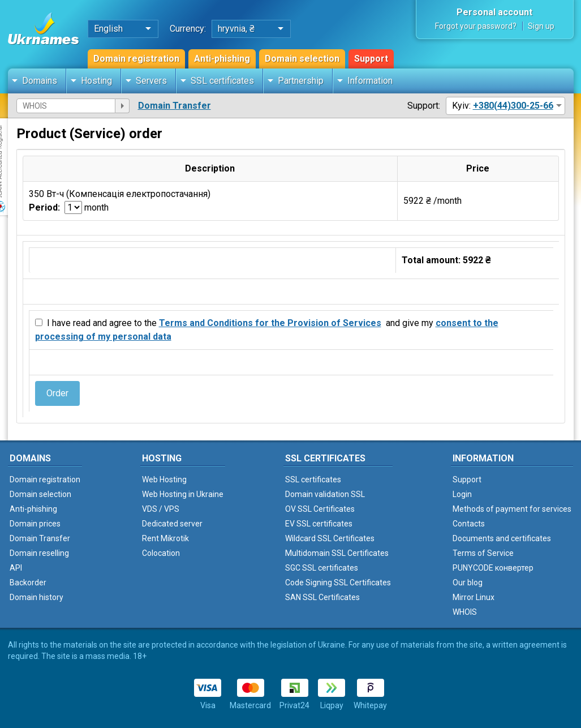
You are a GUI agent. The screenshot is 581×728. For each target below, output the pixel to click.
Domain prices (35, 524)
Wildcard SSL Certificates (330, 538)
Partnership (301, 81)
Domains (40, 81)
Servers (151, 81)
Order (57, 393)
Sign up (541, 26)
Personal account (494, 12)
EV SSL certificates (319, 524)
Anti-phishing (222, 59)
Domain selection (302, 59)
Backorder (28, 583)
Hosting (96, 81)
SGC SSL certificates (322, 568)
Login (462, 494)
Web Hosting (164, 479)
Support (371, 59)
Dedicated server (172, 524)
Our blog (468, 583)
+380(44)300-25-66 (513, 106)
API (16, 568)
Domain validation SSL (325, 494)
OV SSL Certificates (320, 509)
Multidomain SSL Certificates (337, 553)
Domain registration (136, 59)
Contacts (469, 524)
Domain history (36, 597)
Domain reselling (39, 553)
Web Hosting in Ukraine (183, 494)
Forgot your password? (476, 26)
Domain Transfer (175, 106)
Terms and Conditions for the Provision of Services (270, 323)
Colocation (161, 553)
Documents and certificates (502, 538)
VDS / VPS (161, 509)
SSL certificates (222, 81)
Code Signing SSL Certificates (338, 583)
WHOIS (465, 612)
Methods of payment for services (512, 509)
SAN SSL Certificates (322, 597)
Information (370, 81)
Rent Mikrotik (165, 538)
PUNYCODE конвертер (493, 568)
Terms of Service (483, 553)
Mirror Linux (474, 597)
